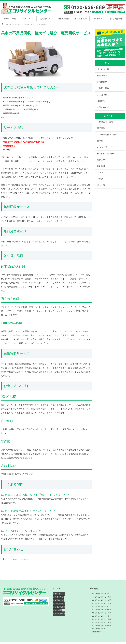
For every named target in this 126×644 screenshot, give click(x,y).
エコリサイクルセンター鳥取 (103, 610)
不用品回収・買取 (106, 132)
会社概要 (98, 19)
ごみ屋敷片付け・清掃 (108, 147)
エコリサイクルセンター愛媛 (103, 624)
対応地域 (13, 24)
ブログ (101, 201)
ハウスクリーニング (107, 163)
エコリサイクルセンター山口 (103, 607)
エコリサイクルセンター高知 (103, 627)
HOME (6, 24)
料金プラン (28, 19)
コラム (101, 193)
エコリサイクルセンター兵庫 (103, 597)
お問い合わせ (116, 19)
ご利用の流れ (63, 19)
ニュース (102, 209)
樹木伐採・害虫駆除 (107, 170)
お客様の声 (45, 19)
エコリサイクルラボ (100, 630)
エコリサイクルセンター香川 (103, 617)
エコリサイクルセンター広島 (103, 604)
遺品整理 (102, 139)
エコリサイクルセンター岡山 (103, 594)
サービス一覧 (10, 19)
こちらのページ (18, 559)
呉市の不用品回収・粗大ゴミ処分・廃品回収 (32, 24)
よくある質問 (81, 19)
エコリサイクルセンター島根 (103, 614)
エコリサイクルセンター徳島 (103, 620)
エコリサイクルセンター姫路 (103, 600)
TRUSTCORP (98, 634)
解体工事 (102, 178)
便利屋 (101, 155)
